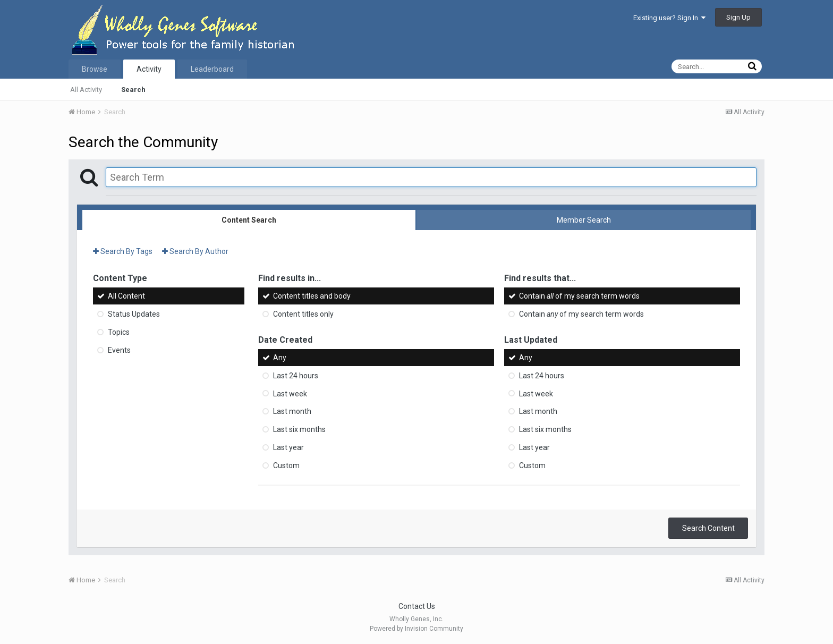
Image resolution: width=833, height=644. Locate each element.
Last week (290, 393)
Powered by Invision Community (416, 629)
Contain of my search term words (579, 296)
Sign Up (738, 17)
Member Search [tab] (584, 220)
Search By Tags (123, 251)
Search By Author (195, 251)
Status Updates (134, 314)
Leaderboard (212, 69)
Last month (292, 411)
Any (280, 358)
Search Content (708, 528)
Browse (95, 69)
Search (133, 90)
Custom (286, 465)
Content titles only (303, 314)
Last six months (299, 429)
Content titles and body (312, 296)
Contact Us (417, 606)
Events (119, 350)
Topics (119, 332)
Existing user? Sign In (669, 18)
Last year (288, 447)
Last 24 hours (296, 376)
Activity (149, 69)
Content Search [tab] (249, 220)
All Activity (86, 90)
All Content (126, 296)
